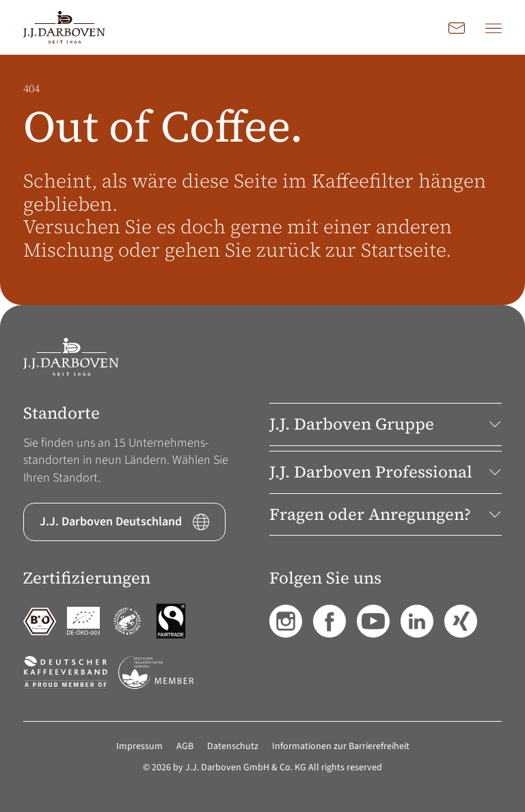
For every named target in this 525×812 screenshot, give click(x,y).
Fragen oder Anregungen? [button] (386, 514)
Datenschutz (233, 746)
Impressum (139, 746)
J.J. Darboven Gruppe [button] (386, 424)
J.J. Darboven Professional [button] (386, 472)
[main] (262, 180)
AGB (185, 746)
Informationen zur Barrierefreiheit (341, 746)
